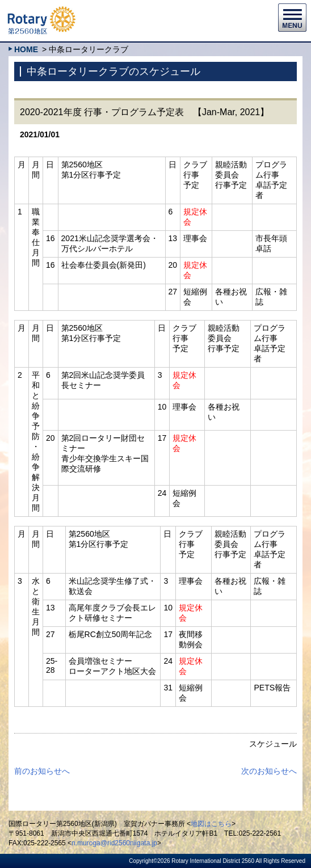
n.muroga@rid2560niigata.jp (114, 843)
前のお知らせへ (42, 771)
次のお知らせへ (269, 771)
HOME (26, 49)
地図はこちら (211, 824)
